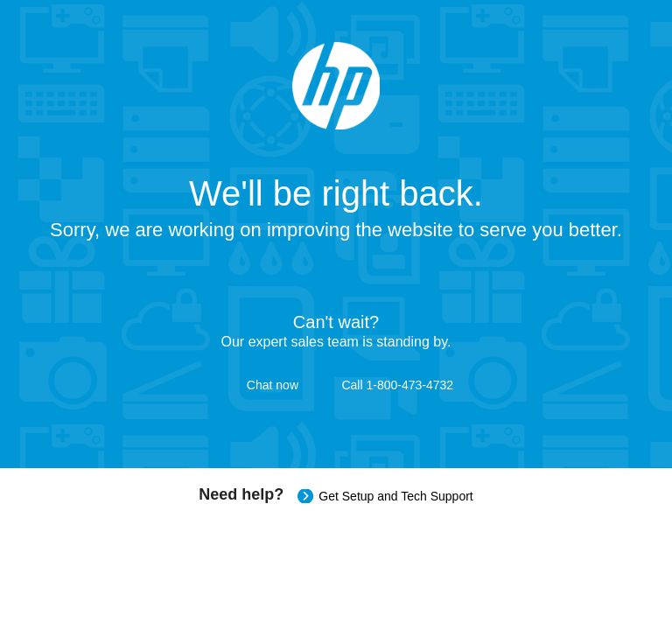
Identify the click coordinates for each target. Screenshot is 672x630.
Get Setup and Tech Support (395, 496)
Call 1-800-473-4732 (397, 385)
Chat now (273, 385)
